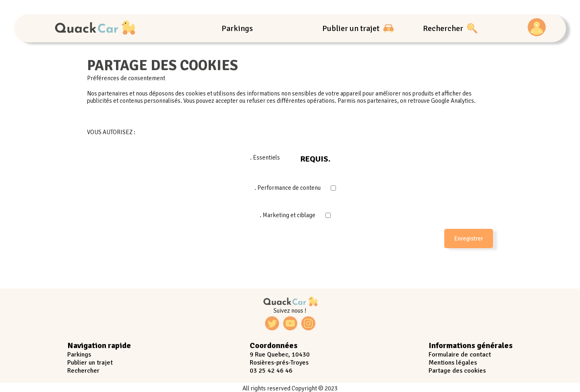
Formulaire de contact (460, 355)
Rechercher (450, 28)
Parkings (237, 28)
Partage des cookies (457, 371)
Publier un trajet (358, 28)
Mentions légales (453, 363)
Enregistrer (469, 239)
